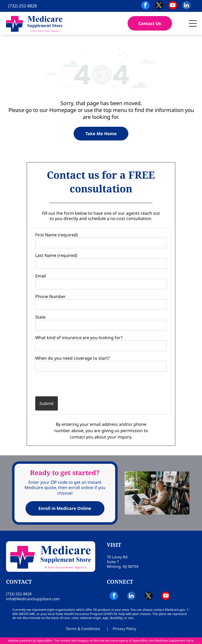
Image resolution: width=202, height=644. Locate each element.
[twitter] (159, 6)
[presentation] (66, 384)
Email (41, 276)
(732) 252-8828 (22, 6)
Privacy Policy (125, 629)
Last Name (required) (56, 255)
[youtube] (173, 6)
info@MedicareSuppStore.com (33, 599)
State (40, 317)
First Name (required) (57, 235)
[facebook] (145, 6)
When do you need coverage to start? (72, 358)
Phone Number (50, 296)
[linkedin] (186, 6)
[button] (193, 23)
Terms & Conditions (83, 629)
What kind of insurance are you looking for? (79, 338)
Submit (47, 403)
